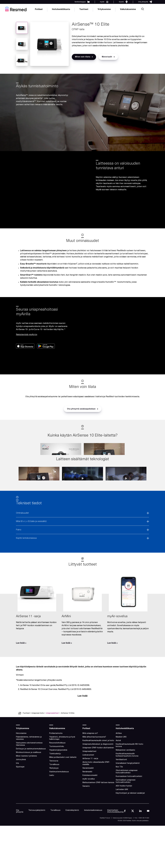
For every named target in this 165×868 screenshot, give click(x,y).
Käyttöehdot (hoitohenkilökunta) (115, 837)
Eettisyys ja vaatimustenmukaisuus (31, 774)
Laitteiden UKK (122, 815)
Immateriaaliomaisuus (93, 836)
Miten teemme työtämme (26, 782)
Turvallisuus (54, 790)
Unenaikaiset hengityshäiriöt (128, 789)
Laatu (52, 801)
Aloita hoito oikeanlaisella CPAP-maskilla (96, 789)
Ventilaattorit (121, 785)
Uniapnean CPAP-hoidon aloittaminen (98, 773)
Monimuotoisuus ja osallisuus (29, 778)
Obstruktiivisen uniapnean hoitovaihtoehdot (127, 797)
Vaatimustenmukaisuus (59, 797)
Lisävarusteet (88, 781)
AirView (119, 759)
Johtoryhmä (21, 785)
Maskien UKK (121, 763)
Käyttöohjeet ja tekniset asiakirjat (130, 819)
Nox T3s (119, 792)
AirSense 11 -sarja (90, 784)
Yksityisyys (54, 794)
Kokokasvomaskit (90, 801)
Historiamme (21, 759)
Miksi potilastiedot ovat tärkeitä (63, 783)
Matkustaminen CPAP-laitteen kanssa (98, 808)
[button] (84, 57)
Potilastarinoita (56, 759)
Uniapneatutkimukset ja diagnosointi (98, 770)
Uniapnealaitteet (52, 739)
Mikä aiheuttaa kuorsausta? (94, 763)
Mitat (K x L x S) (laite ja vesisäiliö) (31, 547)
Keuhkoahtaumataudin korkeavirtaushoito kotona (127, 780)
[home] (16, 9)
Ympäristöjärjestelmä (58, 776)
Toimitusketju (55, 779)
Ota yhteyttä (20, 837)
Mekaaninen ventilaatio (125, 776)
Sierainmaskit (88, 794)
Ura (17, 789)
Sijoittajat (20, 792)
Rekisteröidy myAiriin (27, 335)
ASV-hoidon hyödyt (124, 811)
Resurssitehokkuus (57, 768)
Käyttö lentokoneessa (26, 564)
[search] (143, 9)
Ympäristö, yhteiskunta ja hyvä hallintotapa (62, 764)
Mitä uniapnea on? (90, 759)
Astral (118, 766)
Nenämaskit (87, 797)
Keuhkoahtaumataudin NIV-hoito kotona (129, 771)
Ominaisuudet (22, 539)
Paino (19, 555)
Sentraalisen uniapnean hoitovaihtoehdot (126, 807)
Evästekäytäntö (72, 836)
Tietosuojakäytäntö (37, 836)
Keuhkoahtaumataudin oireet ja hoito (98, 766)
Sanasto (86, 812)
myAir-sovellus (89, 805)
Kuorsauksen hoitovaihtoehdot (129, 802)
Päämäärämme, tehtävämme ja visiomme (29, 764)
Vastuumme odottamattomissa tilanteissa (29, 770)
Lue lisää (82, 721)
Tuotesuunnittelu (57, 772)
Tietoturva (54, 786)
